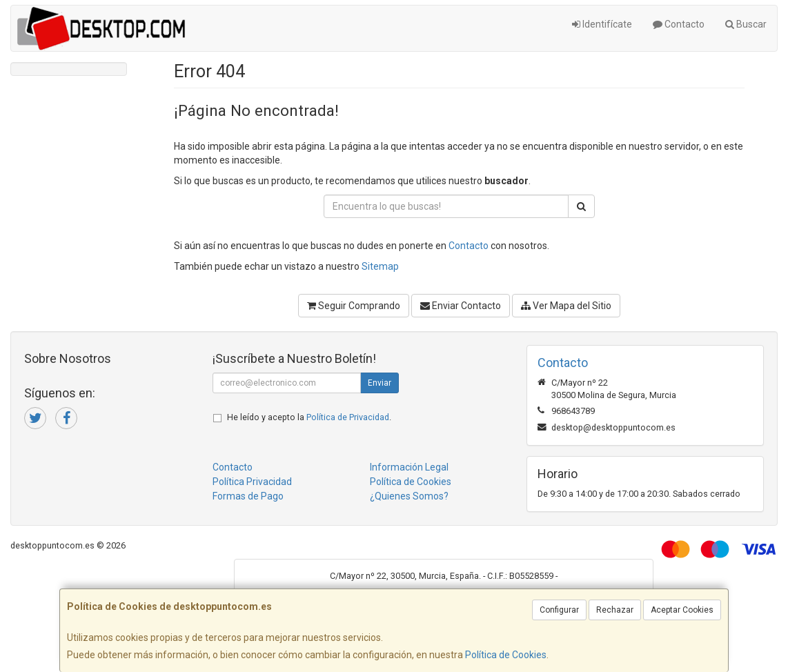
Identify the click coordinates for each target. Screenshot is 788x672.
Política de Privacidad (348, 417)
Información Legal (409, 467)
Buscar (746, 24)
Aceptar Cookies (682, 610)
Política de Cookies (506, 655)
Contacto (679, 24)
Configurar (559, 610)
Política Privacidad (252, 482)
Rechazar (615, 610)
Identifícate (602, 24)
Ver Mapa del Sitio (566, 306)
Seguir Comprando (354, 306)
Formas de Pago (248, 496)
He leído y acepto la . (309, 417)
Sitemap (380, 266)
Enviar (380, 383)
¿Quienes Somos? (409, 496)
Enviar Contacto (461, 306)
